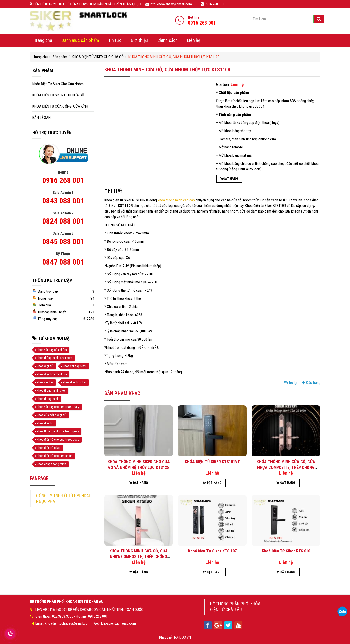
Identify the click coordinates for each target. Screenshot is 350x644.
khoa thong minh (48, 399)
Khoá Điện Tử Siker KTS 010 (286, 551)
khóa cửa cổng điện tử (52, 415)
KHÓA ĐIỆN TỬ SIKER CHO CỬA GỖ (98, 57)
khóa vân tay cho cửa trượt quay (58, 407)
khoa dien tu (45, 423)
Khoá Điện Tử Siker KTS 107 (212, 551)
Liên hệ (194, 40)
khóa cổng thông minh (51, 464)
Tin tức (115, 40)
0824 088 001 (63, 221)
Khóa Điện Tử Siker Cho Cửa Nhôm (58, 84)
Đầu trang (311, 383)
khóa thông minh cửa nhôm (55, 358)
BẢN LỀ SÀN (42, 118)
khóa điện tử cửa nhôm (52, 374)
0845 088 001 (63, 242)
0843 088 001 (63, 201)
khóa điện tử (45, 366)
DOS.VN (185, 637)
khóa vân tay (45, 382)
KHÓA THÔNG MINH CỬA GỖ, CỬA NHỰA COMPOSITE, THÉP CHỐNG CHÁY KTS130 (139, 557)
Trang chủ (43, 40)
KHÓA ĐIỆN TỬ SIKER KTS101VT (212, 462)
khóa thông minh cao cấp (176, 200)
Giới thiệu (139, 40)
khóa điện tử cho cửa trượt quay (58, 439)
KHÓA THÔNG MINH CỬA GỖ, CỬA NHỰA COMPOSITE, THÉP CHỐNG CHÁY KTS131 (286, 467)
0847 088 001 (63, 262)
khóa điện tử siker (49, 448)
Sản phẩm (60, 57)
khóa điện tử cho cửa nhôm (55, 456)
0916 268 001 (63, 180)
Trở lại (291, 383)
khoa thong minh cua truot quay (58, 431)
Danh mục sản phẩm (80, 40)
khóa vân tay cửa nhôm (52, 350)
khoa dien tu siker (75, 382)
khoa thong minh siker (51, 391)
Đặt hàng (229, 179)
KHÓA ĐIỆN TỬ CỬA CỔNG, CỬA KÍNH (60, 106)
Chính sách (167, 40)
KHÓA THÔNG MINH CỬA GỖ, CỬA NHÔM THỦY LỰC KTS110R (174, 57)
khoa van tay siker (75, 366)
